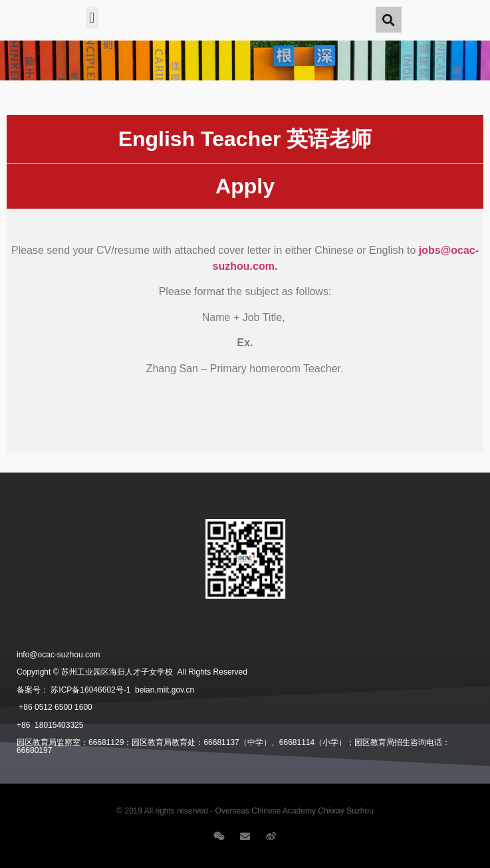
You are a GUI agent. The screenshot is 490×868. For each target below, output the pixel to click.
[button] (92, 18)
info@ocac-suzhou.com (59, 655)
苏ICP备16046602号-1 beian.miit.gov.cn (122, 690)
